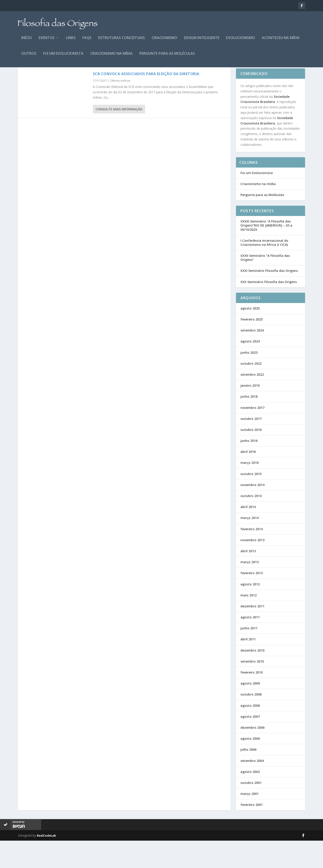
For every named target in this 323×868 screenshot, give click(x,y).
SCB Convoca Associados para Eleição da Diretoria (146, 101)
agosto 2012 (250, 612)
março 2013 (250, 589)
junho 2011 (249, 655)
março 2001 (250, 821)
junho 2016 (249, 468)
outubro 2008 (251, 722)
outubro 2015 (251, 501)
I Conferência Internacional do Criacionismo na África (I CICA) (264, 270)
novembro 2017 (252, 435)
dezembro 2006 (252, 755)
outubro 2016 (251, 457)
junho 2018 (249, 424)
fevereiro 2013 (252, 600)
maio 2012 (249, 623)
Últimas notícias (120, 108)
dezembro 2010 (252, 678)
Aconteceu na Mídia (281, 41)
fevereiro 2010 (252, 700)
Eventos (47, 41)
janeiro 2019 (250, 413)
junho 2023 (249, 380)
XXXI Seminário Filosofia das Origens (269, 298)
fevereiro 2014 (252, 556)
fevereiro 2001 (252, 832)
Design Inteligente (202, 41)
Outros (29, 57)
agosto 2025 (250, 336)
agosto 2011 (250, 644)
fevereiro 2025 (252, 347)
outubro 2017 (251, 446)
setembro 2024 (252, 358)
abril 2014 (248, 534)
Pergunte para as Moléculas (167, 57)
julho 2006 (248, 777)
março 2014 (250, 545)
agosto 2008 (250, 733)
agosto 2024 (250, 369)
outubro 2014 (251, 523)
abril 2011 (248, 666)
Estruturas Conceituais (122, 41)
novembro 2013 (252, 567)
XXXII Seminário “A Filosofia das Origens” (265, 285)
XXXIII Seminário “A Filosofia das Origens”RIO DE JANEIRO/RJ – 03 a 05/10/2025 (266, 253)
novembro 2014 (252, 512)
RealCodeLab (46, 863)
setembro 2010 (252, 689)
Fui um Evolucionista (63, 57)
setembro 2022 (252, 402)
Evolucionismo (241, 41)
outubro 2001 (251, 810)
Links (71, 41)
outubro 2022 (251, 391)
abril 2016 (248, 479)
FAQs (87, 41)
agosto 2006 (250, 766)
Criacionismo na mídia (111, 57)
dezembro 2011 (252, 634)
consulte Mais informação (119, 136)
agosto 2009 (250, 711)
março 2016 (250, 490)
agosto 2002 (250, 799)
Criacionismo (164, 41)
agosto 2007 (250, 744)
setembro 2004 (252, 788)
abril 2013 (248, 578)
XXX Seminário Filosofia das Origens (269, 309)
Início (27, 41)
